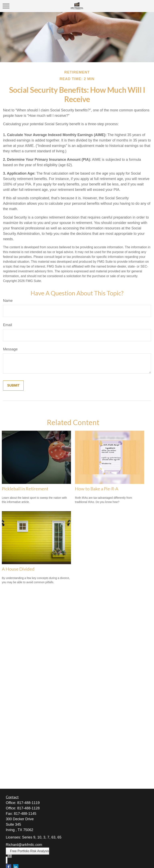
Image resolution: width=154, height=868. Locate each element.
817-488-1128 (28, 808)
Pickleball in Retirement (25, 489)
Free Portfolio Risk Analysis (30, 851)
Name (8, 301)
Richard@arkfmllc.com (24, 845)
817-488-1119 (28, 803)
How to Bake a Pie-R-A (97, 489)
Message (10, 349)
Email (8, 325)
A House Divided (18, 569)
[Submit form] (13, 386)
